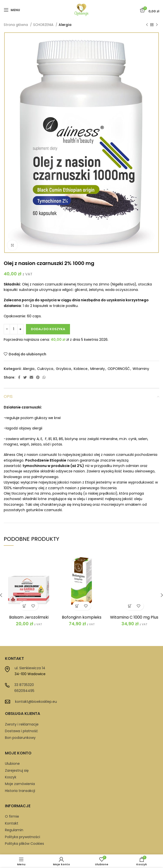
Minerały (98, 369)
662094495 (24, 691)
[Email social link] (31, 377)
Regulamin (14, 830)
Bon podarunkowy (20, 738)
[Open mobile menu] (12, 10)
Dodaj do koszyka (48, 329)
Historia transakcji (20, 791)
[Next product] (157, 25)
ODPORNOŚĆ (119, 369)
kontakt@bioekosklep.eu (36, 702)
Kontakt (12, 823)
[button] (25, 606)
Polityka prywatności (23, 837)
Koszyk (11, 777)
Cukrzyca (45, 369)
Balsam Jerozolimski (29, 617)
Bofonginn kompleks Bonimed (82, 619)
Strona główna (16, 25)
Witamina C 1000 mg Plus (134, 617)
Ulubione (12, 764)
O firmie (12, 816)
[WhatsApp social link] (44, 377)
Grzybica (63, 369)
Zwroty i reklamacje (22, 724)
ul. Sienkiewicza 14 (30, 668)
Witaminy (141, 369)
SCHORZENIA (44, 25)
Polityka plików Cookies (24, 844)
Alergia (65, 25)
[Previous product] (147, 25)
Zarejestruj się (17, 770)
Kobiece (81, 369)
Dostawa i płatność (22, 731)
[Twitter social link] (25, 377)
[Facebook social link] (19, 377)
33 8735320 (24, 685)
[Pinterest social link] (38, 377)
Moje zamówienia (20, 784)
